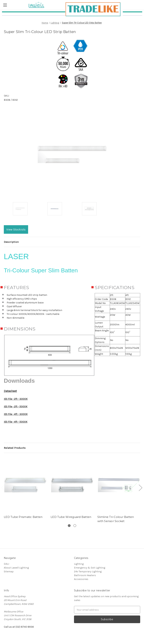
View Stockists (16, 229)
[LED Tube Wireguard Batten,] (72, 485)
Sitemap (9, 572)
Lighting (79, 564)
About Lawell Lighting (16, 568)
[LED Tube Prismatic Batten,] (25, 485)
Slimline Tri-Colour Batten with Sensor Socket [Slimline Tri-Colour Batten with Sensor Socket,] (116, 519)
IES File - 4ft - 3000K (16, 414)
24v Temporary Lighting (88, 572)
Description (11, 242)
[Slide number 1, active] (69, 526)
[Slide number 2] (75, 526)
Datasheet (10, 391)
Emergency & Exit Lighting (90, 568)
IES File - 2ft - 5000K (16, 407)
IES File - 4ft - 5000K (16, 422)
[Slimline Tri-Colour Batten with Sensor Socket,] (119, 485)
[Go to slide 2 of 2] (140, 487)
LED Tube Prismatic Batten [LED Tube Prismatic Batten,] (23, 517)
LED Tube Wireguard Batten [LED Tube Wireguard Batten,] (71, 517)
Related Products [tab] (15, 448)
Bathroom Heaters (85, 575)
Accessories (81, 579)
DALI (6, 564)
